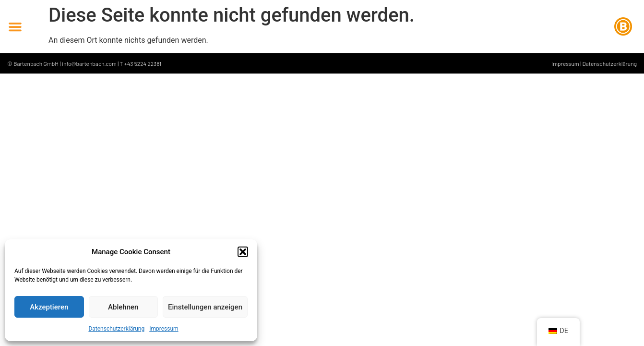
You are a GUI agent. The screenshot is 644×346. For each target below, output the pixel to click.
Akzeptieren (49, 307)
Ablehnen (123, 307)
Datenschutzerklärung (116, 329)
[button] (243, 252)
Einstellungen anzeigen (205, 307)
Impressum (164, 329)
